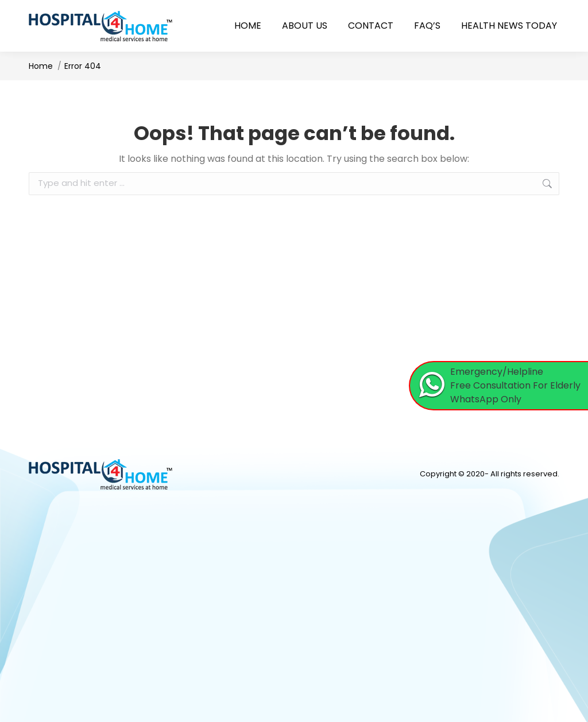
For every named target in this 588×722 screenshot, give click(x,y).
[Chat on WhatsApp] (499, 386)
